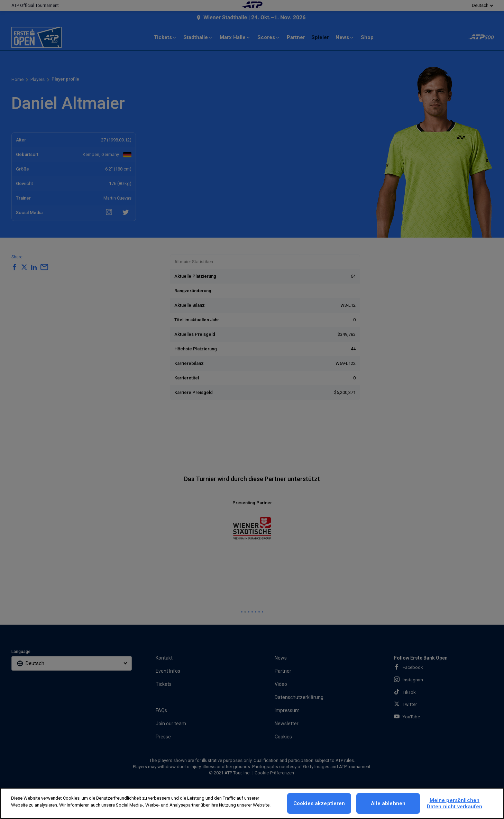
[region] (252, 803)
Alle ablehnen (388, 803)
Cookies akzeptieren (319, 803)
